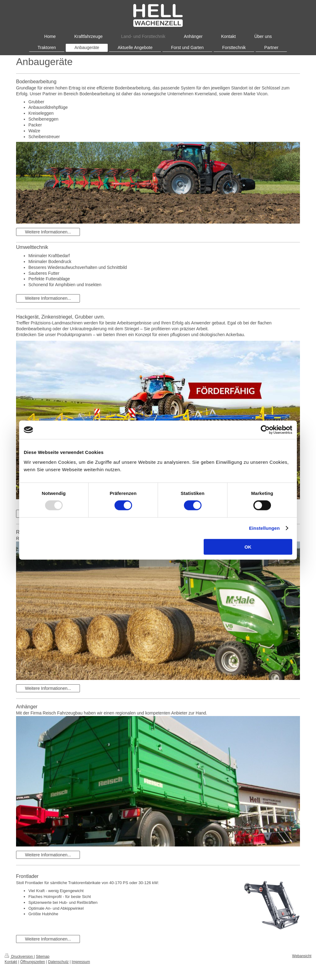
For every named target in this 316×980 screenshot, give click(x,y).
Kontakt (11, 962)
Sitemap (43, 957)
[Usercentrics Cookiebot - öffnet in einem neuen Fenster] (265, 430)
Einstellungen (264, 528)
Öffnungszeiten (33, 962)
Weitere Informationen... (48, 232)
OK (248, 547)
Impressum (81, 962)
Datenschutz (58, 962)
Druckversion (19, 957)
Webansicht (302, 956)
